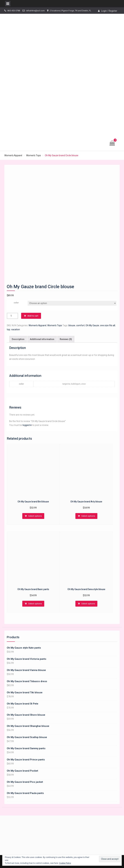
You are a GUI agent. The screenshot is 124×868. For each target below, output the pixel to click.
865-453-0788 (14, 11)
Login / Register (109, 11)
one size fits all (108, 325)
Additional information (42, 339)
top (8, 329)
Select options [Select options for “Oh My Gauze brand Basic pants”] (35, 604)
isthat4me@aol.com (35, 11)
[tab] (18, 339)
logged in (27, 425)
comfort (80, 325)
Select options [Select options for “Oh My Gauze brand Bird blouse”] (35, 516)
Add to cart (33, 316)
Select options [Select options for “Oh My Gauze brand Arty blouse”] (88, 516)
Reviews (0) (66, 339)
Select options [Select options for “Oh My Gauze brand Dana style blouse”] (88, 604)
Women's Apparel (13, 155)
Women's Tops (34, 155)
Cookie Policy (65, 863)
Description (18, 339)
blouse (72, 325)
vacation (15, 329)
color (16, 303)
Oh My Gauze (92, 325)
